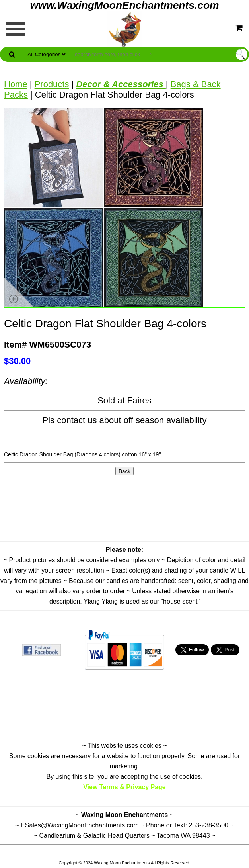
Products (52, 84)
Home (16, 84)
